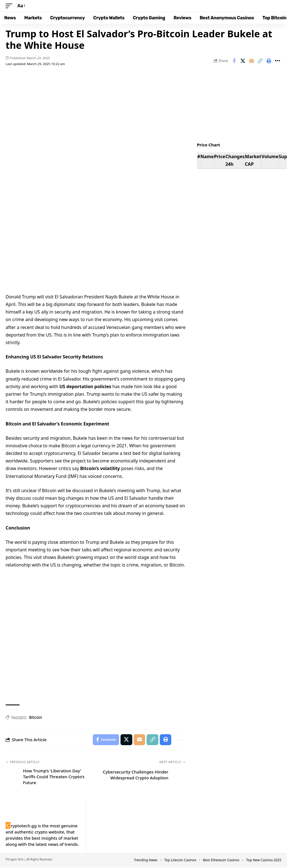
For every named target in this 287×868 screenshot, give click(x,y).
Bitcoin (36, 717)
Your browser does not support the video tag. (96, 233)
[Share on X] (243, 61)
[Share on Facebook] (234, 61)
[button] (10, 6)
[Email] (251, 61)
